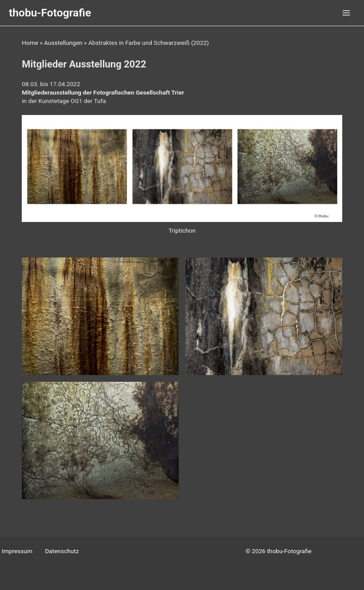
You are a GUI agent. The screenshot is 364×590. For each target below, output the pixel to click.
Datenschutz (62, 551)
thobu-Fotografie (50, 13)
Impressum (17, 551)
